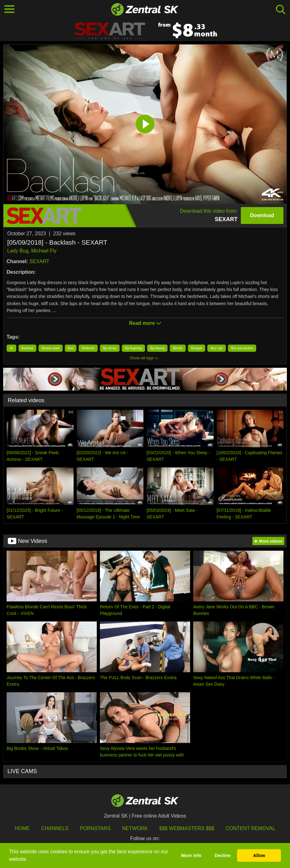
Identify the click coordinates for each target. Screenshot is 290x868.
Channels (55, 828)
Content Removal (251, 828)
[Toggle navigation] (9, 9)
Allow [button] (259, 855)
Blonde (178, 348)
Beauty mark (50, 348)
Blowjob (197, 348)
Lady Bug (18, 251)
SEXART (39, 261)
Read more (145, 323)
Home (22, 828)
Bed (71, 348)
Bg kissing (158, 348)
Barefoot (28, 348)
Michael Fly (44, 251)
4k (11, 348)
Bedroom (88, 348)
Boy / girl (217, 348)
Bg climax (110, 348)
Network (135, 828)
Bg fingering (133, 348)
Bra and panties (242, 348)
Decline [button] (223, 855)
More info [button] (191, 855)
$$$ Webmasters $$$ (187, 828)
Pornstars (95, 828)
